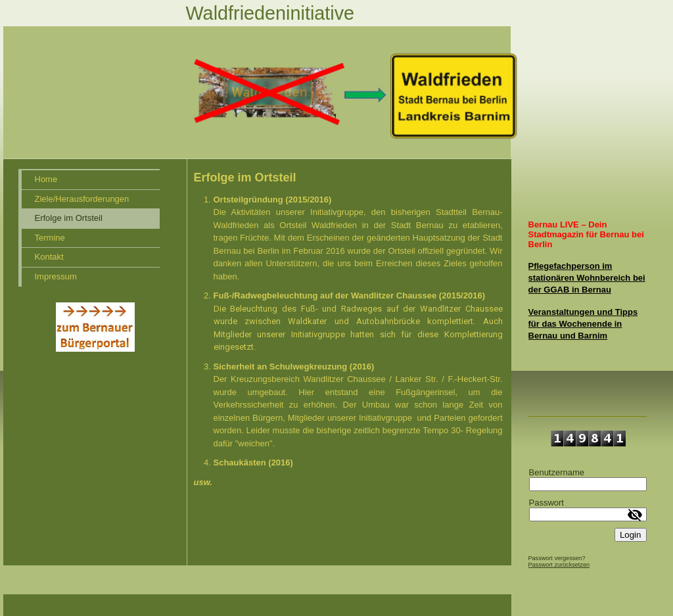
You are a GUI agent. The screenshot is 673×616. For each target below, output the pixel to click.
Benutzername (557, 472)
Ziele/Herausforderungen (82, 199)
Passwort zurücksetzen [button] (559, 565)
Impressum (56, 276)
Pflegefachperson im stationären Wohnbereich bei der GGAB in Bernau (587, 278)
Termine (50, 238)
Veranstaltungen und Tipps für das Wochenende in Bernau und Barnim (583, 324)
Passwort (546, 503)
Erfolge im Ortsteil (69, 218)
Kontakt (49, 257)
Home (46, 179)
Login (631, 535)
